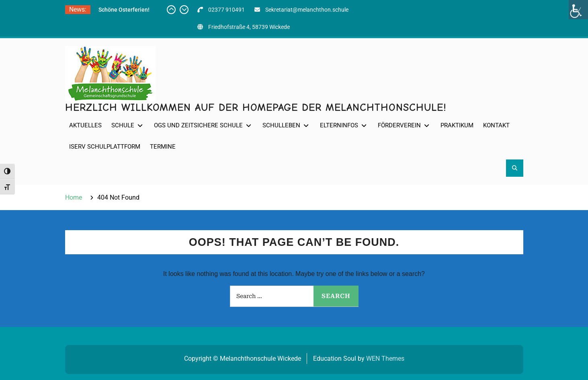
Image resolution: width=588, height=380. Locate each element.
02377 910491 (226, 10)
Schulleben (281, 125)
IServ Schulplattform (105, 147)
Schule (123, 125)
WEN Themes (385, 359)
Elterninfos (339, 125)
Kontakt (496, 125)
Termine (163, 147)
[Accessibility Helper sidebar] (578, 10)
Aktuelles (85, 125)
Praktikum (457, 125)
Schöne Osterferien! (124, 10)
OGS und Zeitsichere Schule (198, 125)
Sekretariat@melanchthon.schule (307, 10)
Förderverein (399, 125)
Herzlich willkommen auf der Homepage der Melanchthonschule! (256, 108)
